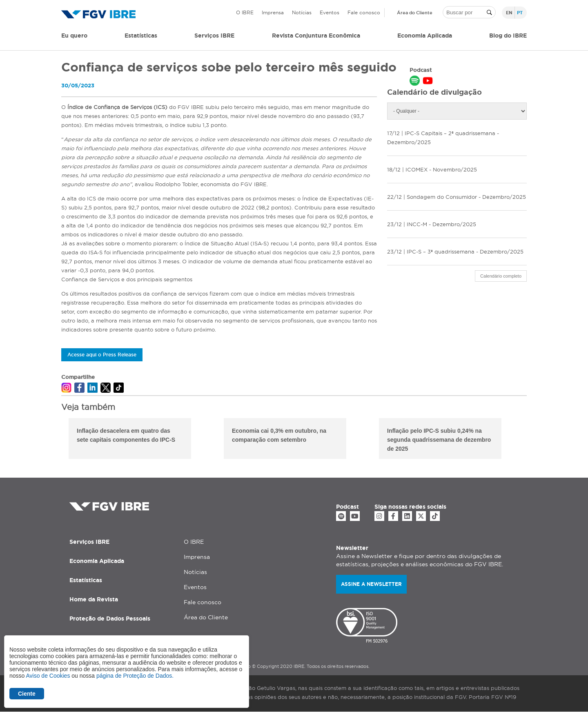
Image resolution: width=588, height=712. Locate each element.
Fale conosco (364, 12)
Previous (55, 440)
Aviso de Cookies (48, 676)
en (509, 13)
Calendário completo (501, 276)
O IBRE (245, 12)
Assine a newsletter (371, 584)
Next (533, 440)
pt (520, 13)
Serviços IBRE (89, 542)
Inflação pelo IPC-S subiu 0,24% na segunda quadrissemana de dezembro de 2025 (439, 440)
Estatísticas (141, 36)
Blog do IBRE (508, 36)
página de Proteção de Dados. (135, 676)
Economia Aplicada (97, 561)
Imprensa (273, 12)
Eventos (330, 12)
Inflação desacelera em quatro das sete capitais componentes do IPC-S (126, 435)
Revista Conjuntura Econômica (316, 36)
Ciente (27, 694)
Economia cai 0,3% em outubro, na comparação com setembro (279, 435)
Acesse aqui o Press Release (102, 355)
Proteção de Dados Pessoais (110, 619)
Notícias (302, 12)
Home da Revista (94, 599)
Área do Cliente (415, 13)
